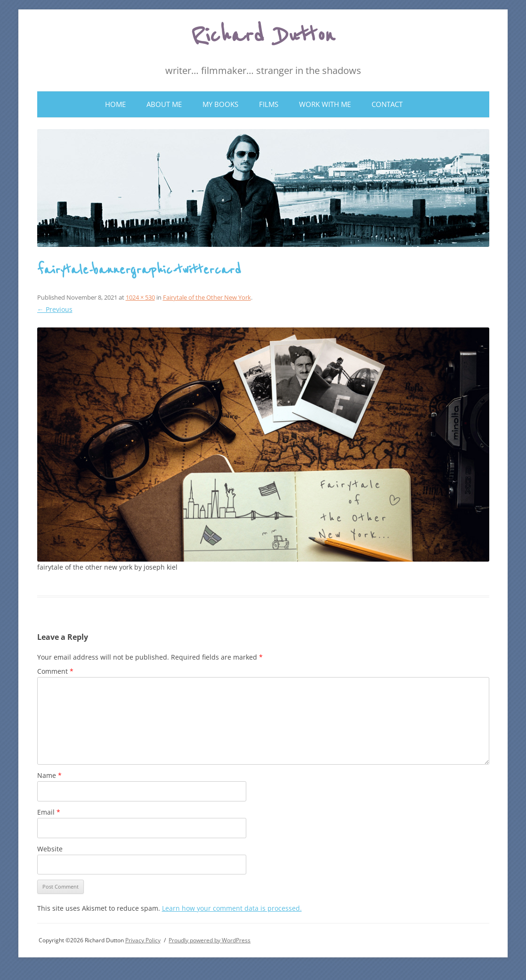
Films (269, 104)
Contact (387, 104)
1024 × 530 (140, 297)
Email (49, 812)
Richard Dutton (263, 36)
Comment (55, 671)
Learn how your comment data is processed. (232, 908)
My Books (220, 104)
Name (49, 775)
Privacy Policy (143, 940)
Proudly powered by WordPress (210, 940)
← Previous (55, 309)
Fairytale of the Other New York (207, 297)
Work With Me (325, 104)
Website (50, 849)
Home (115, 104)
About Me (164, 104)
